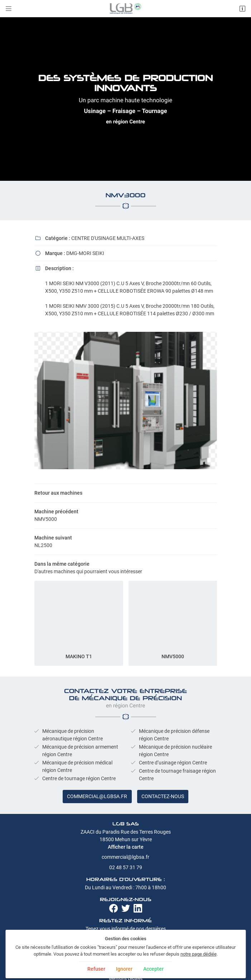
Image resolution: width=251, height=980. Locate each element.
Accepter (153, 969)
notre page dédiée (199, 954)
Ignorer (124, 969)
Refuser (96, 969)
